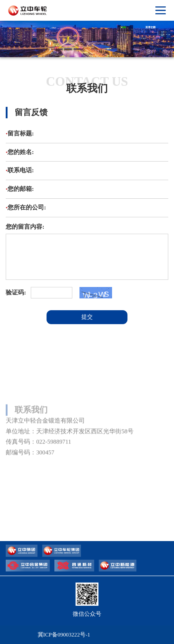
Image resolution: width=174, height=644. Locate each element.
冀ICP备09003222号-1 (64, 635)
